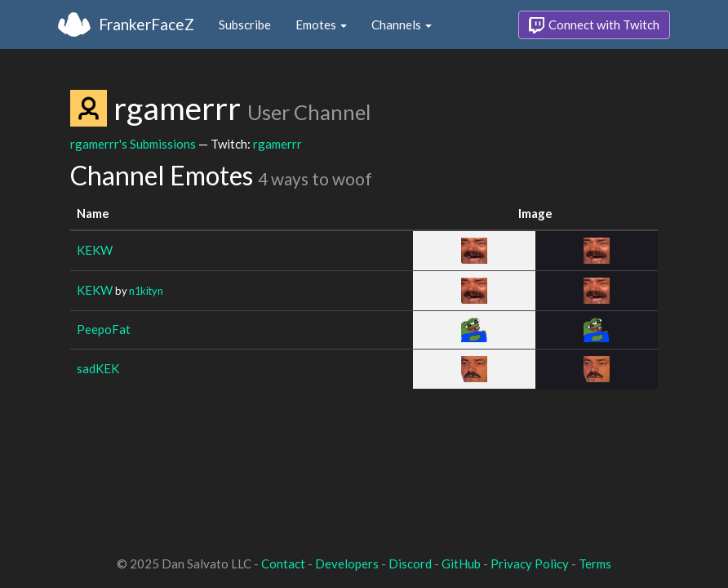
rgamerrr (277, 144)
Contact (283, 563)
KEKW (95, 250)
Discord (410, 563)
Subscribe (245, 24)
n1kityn (146, 291)
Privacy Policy (530, 563)
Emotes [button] (321, 24)
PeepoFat (104, 329)
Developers (347, 563)
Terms (595, 563)
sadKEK (98, 368)
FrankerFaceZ (146, 24)
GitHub (461, 563)
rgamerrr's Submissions (133, 144)
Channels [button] (402, 24)
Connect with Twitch (594, 25)
